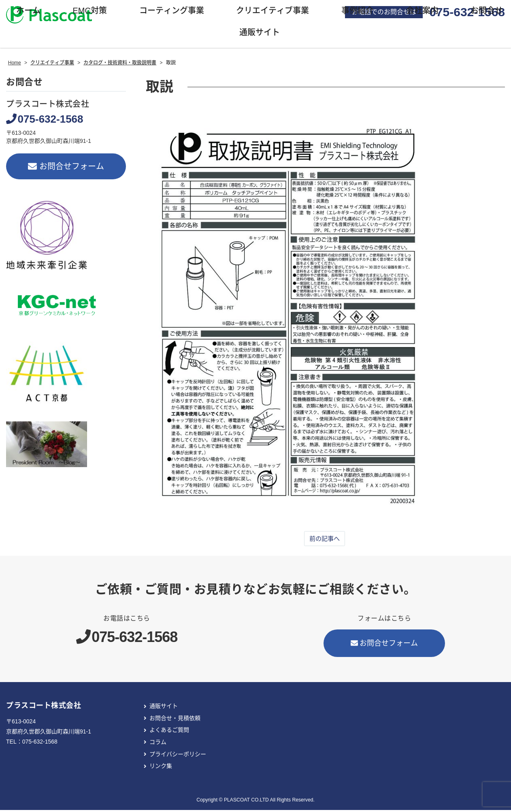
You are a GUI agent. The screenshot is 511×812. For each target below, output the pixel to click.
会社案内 (422, 13)
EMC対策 (89, 13)
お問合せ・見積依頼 (175, 720)
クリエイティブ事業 (273, 13)
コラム (158, 744)
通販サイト (164, 708)
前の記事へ (324, 540)
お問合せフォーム (66, 168)
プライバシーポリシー (178, 756)
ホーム (28, 13)
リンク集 (161, 768)
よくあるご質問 (169, 732)
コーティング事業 (172, 13)
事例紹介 (358, 13)
